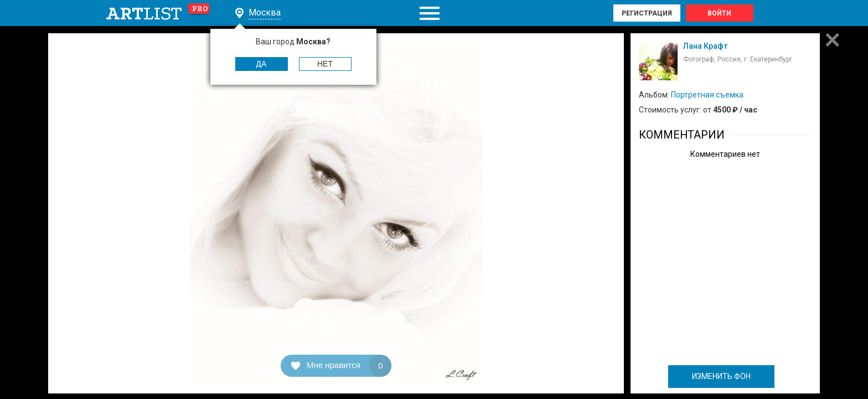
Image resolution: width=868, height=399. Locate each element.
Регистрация (647, 13)
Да (262, 64)
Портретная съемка (707, 95)
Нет (325, 64)
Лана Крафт (705, 46)
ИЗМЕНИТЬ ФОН (721, 376)
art (158, 13)
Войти (719, 13)
